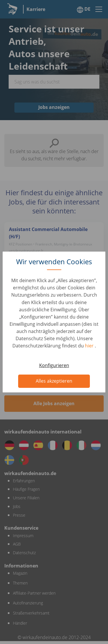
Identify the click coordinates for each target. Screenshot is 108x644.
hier (90, 346)
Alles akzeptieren (54, 381)
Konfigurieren (54, 365)
